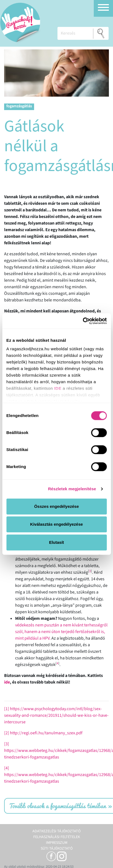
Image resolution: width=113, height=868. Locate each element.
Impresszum (57, 843)
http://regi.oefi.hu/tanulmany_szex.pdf (46, 733)
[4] (7, 768)
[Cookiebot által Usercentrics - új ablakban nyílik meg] (83, 321)
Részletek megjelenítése (72, 489)
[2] (7, 733)
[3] (7, 744)
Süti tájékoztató (57, 849)
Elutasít (56, 542)
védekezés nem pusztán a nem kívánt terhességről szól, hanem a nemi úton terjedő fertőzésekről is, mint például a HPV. (61, 632)
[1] (7, 709)
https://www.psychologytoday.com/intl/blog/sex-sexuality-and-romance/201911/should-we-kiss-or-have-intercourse (56, 715)
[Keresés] (75, 33)
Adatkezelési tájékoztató (56, 831)
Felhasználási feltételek (57, 837)
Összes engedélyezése (56, 506)
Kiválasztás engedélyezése (57, 524)
